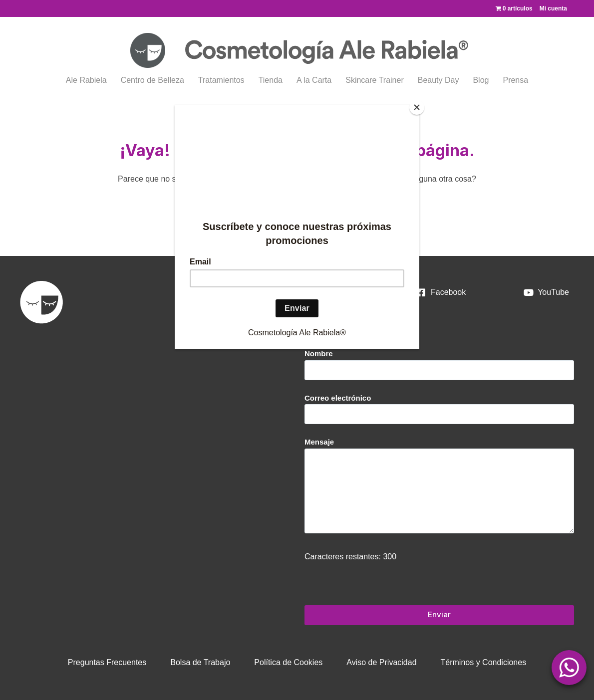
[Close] (417, 107)
